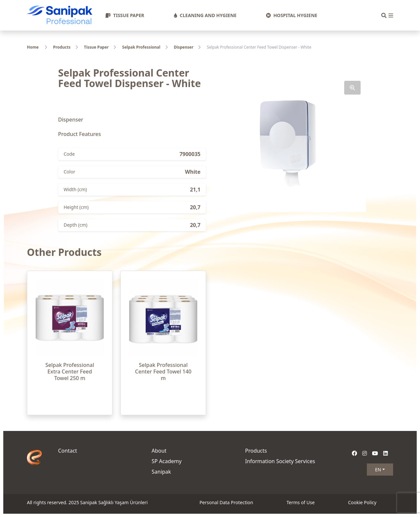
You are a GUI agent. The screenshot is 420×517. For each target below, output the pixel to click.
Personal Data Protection (226, 502)
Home (33, 47)
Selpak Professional (141, 47)
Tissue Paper (96, 47)
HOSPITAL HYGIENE (292, 15)
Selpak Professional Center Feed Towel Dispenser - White (259, 47)
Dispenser (184, 47)
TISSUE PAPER (125, 15)
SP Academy (167, 461)
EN (378, 470)
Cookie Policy (362, 502)
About (159, 451)
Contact (68, 451)
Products (62, 47)
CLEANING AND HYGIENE (205, 15)
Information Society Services (280, 461)
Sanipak (161, 472)
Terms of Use (301, 502)
